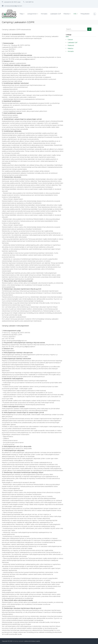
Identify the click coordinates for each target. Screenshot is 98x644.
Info (75, 14)
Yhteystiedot (85, 14)
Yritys (21, 14)
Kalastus (70, 48)
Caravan (70, 40)
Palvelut (66, 14)
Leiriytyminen (32, 14)
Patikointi (71, 45)
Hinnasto (44, 14)
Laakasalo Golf (55, 14)
